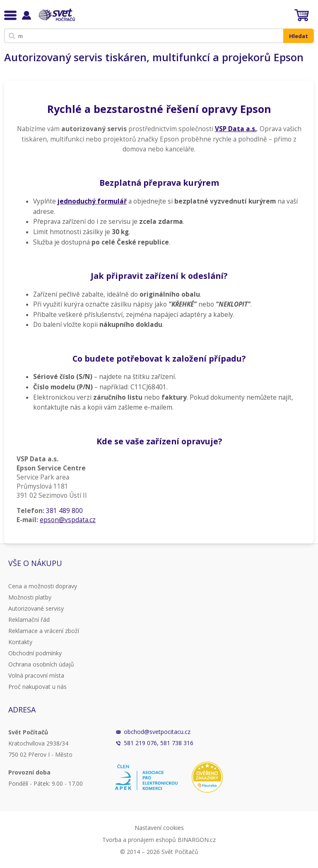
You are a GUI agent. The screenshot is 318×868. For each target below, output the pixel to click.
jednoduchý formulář (92, 201)
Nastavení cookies (159, 828)
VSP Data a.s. (236, 129)
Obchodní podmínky (35, 653)
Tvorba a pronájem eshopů (139, 840)
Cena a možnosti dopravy (43, 586)
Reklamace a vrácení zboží (44, 631)
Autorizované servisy (36, 608)
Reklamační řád (29, 620)
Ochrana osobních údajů (41, 664)
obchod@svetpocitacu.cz (157, 732)
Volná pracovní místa (36, 675)
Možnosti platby (30, 597)
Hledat (299, 36)
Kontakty (20, 642)
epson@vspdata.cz (68, 520)
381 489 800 (64, 511)
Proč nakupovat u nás (37, 687)
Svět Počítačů (56, 15)
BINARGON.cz (197, 840)
